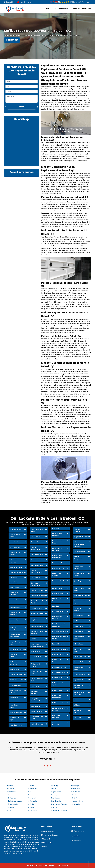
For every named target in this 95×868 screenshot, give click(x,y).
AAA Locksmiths (15, 547)
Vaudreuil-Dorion (78, 801)
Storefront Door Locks (79, 668)
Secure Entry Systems (78, 650)
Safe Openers (78, 631)
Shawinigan (76, 786)
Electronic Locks (36, 608)
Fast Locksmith (36, 651)
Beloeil (10, 786)
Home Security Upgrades (57, 549)
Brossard (11, 795)
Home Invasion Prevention (57, 535)
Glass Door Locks (37, 711)
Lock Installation (58, 611)
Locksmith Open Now (59, 649)
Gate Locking (35, 706)
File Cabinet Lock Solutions (37, 658)
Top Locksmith (78, 680)
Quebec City (33, 810)
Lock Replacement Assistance (58, 625)
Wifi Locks (77, 705)
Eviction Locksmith (37, 626)
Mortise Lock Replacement (57, 697)
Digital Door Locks (16, 725)
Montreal (32, 807)
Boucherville (12, 792)
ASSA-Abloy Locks (16, 567)
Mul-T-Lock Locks (58, 703)
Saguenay (54, 795)
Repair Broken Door (80, 596)
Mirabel (32, 804)
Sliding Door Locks (80, 657)
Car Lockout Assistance (14, 663)
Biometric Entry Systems (15, 601)
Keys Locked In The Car (59, 582)
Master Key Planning (59, 667)
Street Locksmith (79, 675)
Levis (31, 795)
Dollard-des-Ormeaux (15, 801)
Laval (31, 792)
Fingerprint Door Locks (36, 672)
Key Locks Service (58, 568)
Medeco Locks (57, 678)
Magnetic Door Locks (59, 655)
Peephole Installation (81, 537)
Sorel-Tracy (76, 792)
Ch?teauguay (12, 798)
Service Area (87, 9)
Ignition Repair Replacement (57, 557)
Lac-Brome (33, 789)
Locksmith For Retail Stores (59, 638)
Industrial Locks (58, 563)
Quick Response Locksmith (79, 582)
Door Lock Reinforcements (36, 571)
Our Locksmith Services (61, 9)
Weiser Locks (78, 700)
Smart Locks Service (80, 662)
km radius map (22, 143)
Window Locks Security (78, 711)
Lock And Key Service (57, 600)
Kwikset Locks (57, 588)
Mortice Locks (57, 690)
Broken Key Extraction (13, 628)
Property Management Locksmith (78, 559)
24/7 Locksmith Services (15, 536)
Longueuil (33, 798)
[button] (45, 765)
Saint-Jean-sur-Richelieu (59, 804)
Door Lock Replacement (35, 584)
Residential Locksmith (77, 609)
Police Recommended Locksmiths (79, 544)
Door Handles (35, 537)
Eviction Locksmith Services (37, 633)
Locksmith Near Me (59, 644)
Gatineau (11, 807)
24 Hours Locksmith (16, 529)
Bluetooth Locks (15, 607)
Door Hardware (36, 542)
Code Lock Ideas (15, 685)
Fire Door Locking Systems (37, 680)
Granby (10, 810)
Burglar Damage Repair (15, 643)
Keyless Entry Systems (57, 575)
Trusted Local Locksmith (78, 686)
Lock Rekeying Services (57, 618)
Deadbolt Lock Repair (14, 719)
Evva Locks (35, 639)
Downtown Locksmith (38, 596)
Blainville (11, 789)
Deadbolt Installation (16, 712)
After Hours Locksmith (14, 561)
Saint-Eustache (56, 798)
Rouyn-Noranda (56, 792)
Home (48, 9)
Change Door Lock (16, 675)
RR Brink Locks (79, 621)
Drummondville (13, 804)
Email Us (77, 836)
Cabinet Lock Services (14, 656)
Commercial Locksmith (14, 699)
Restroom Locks (79, 616)
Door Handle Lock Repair (37, 530)
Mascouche (33, 801)
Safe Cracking (78, 626)
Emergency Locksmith (35, 620)
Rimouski (54, 789)
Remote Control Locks (79, 589)
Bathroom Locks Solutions (15, 594)
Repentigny (55, 786)
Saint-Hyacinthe (56, 801)
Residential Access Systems (80, 602)
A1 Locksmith (14, 542)
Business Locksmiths (17, 649)
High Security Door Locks (37, 718)
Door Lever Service (37, 560)
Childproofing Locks (16, 680)
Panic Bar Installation (77, 530)
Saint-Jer (54, 807)
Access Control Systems (15, 554)
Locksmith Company (59, 631)
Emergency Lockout (37, 614)
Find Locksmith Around (36, 665)
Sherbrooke (76, 789)
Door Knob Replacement (35, 548)
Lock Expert (56, 606)
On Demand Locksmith (56, 724)
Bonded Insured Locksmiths (15, 614)
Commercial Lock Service (15, 691)
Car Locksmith (14, 669)
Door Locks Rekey (37, 590)
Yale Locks (77, 718)
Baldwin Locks (14, 587)
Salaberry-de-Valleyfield (59, 810)
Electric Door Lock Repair (37, 602)
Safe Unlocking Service (79, 638)
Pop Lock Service (79, 551)
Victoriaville (76, 804)
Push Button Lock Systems (79, 575)
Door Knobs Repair (37, 555)
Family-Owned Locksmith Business (38, 645)
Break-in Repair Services (15, 621)
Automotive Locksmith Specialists (13, 580)
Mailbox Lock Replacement (57, 661)
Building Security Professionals (15, 636)
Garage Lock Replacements (36, 700)
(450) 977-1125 (12, 40)
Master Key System (59, 672)
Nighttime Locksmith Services (59, 709)
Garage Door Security (35, 693)
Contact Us (76, 9)
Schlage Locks (78, 644)
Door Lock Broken (37, 565)
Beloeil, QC (9, 2)
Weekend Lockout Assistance (80, 694)
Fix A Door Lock (36, 686)
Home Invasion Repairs (57, 542)
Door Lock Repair (37, 578)
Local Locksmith (58, 594)
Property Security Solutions (79, 567)
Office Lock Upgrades (56, 717)
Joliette (32, 786)
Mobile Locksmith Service (58, 684)
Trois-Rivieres (77, 798)
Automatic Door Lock (17, 573)
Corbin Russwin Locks (15, 706)
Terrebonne (76, 795)
